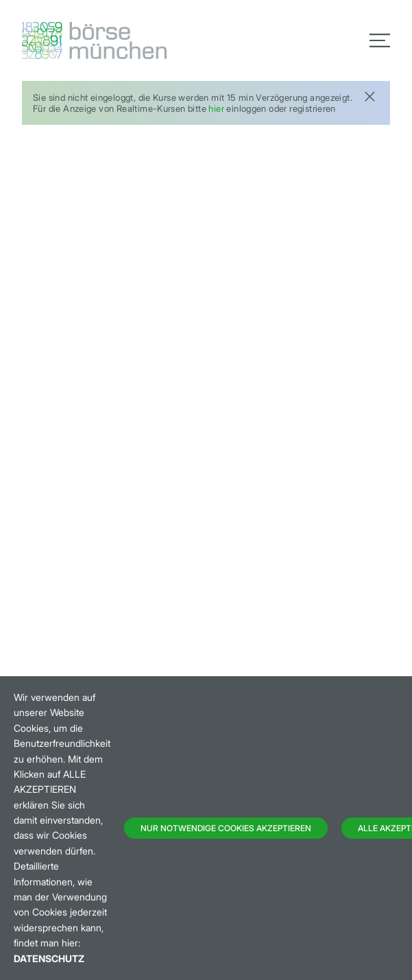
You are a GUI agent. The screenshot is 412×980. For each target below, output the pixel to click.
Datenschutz (49, 958)
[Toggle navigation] (380, 40)
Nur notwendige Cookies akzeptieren (226, 828)
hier (216, 108)
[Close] (369, 95)
